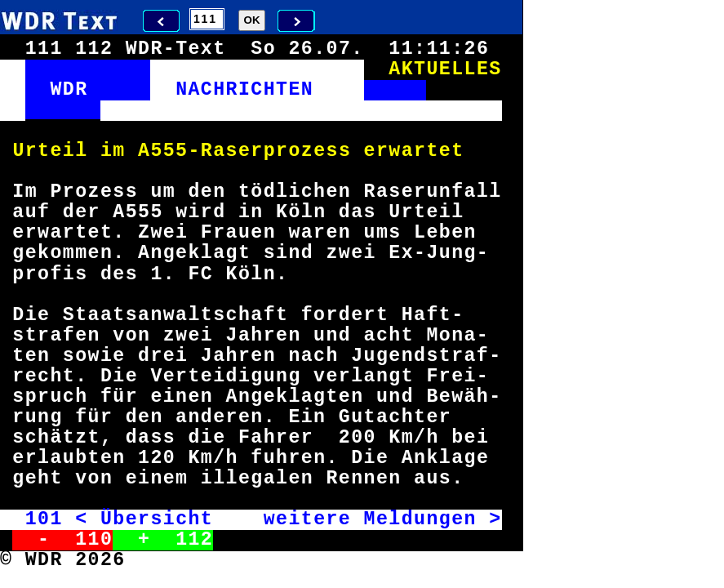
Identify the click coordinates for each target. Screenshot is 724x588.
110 (94, 540)
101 (44, 519)
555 (169, 151)
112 (194, 540)
